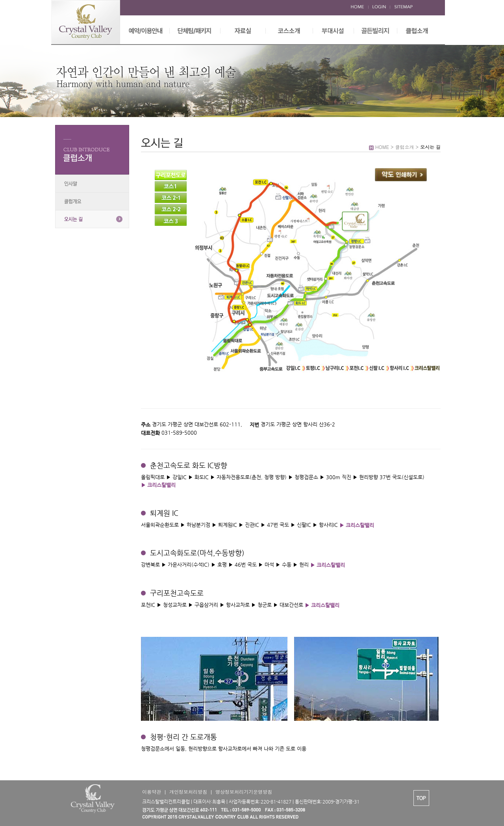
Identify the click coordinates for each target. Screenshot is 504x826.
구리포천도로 (171, 175)
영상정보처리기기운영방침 (244, 792)
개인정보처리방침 (188, 792)
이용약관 (152, 792)
